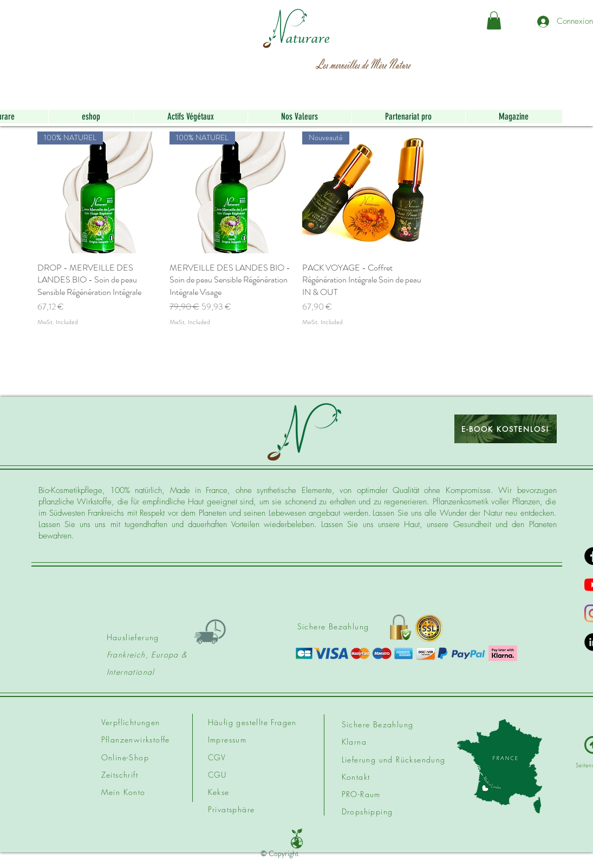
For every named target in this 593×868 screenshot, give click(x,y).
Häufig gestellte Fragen (252, 722)
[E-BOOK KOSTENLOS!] (506, 429)
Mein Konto (123, 792)
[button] (494, 20)
